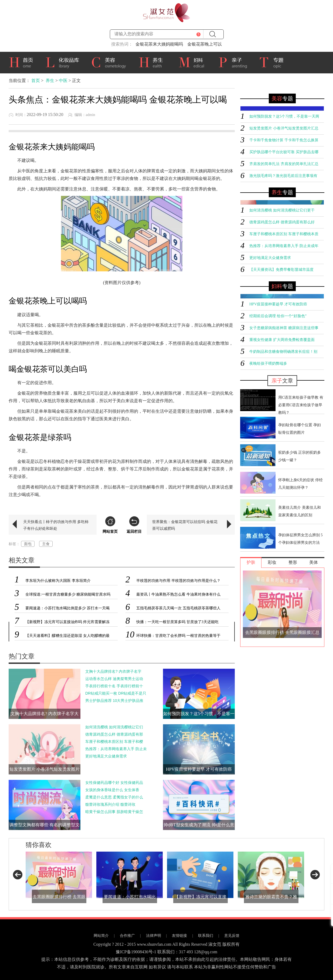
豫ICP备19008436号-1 (136, 952)
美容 (111, 62)
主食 (46, 544)
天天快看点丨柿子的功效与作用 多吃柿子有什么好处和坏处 (56, 525)
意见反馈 (232, 936)
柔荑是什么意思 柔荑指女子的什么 (114, 797)
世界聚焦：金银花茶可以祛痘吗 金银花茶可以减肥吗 (185, 525)
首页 (23, 62)
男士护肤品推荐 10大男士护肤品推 (114, 701)
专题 (274, 63)
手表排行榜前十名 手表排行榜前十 (114, 686)
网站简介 (101, 936)
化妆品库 (64, 62)
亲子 (235, 62)
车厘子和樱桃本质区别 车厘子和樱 (114, 742)
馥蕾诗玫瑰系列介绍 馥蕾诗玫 (110, 804)
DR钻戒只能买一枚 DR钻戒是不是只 (116, 693)
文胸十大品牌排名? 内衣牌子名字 (113, 671)
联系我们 (206, 936)
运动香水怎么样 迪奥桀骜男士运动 (114, 679)
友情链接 (179, 936)
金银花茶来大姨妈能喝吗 (159, 44)
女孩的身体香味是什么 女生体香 (112, 790)
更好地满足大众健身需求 (106, 756)
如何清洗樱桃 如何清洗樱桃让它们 (114, 727)
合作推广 (127, 936)
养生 (154, 62)
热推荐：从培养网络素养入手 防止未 (116, 749)
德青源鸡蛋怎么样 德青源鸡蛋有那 (114, 734)
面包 (28, 544)
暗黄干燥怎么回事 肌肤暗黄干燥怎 (114, 812)
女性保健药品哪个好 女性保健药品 (114, 783)
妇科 (194, 62)
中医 (63, 81)
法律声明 (154, 936)
